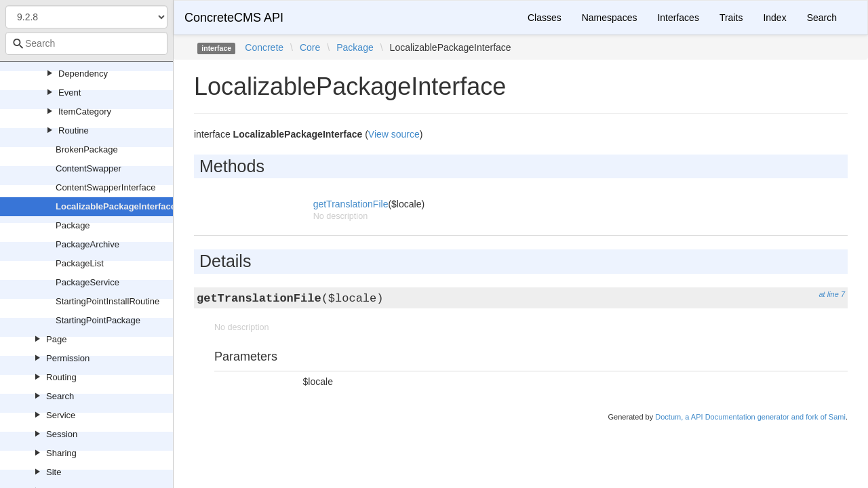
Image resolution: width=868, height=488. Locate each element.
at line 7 (832, 294)
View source (394, 134)
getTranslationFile (351, 204)
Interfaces (678, 18)
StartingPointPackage (98, 320)
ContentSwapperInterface (105, 187)
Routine (74, 130)
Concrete (264, 47)
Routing (61, 377)
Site (54, 472)
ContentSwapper (88, 168)
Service (61, 415)
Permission (68, 358)
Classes (545, 18)
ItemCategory (85, 111)
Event (70, 93)
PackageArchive (87, 244)
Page (56, 339)
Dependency (83, 74)
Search (60, 396)
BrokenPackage (87, 149)
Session (62, 434)
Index (774, 18)
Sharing (61, 453)
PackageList (80, 263)
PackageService (87, 282)
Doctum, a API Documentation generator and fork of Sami (750, 417)
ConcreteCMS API (234, 18)
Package (73, 225)
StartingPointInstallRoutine (107, 301)
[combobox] (86, 43)
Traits (731, 18)
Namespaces (610, 18)
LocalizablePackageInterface (116, 206)
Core (310, 47)
